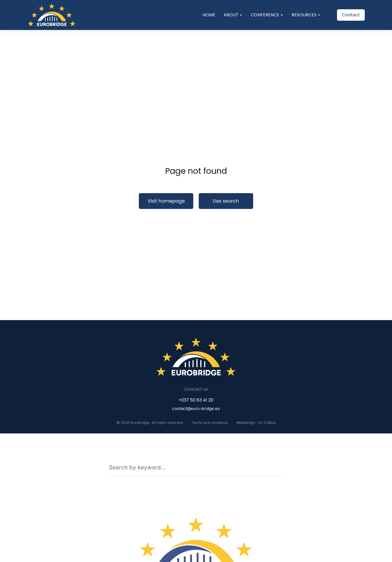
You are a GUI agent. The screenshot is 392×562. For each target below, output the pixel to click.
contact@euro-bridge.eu (196, 408)
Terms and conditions (210, 423)
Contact (351, 15)
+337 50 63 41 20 (196, 400)
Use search (226, 201)
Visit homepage (166, 201)
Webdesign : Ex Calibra (256, 423)
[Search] (279, 467)
